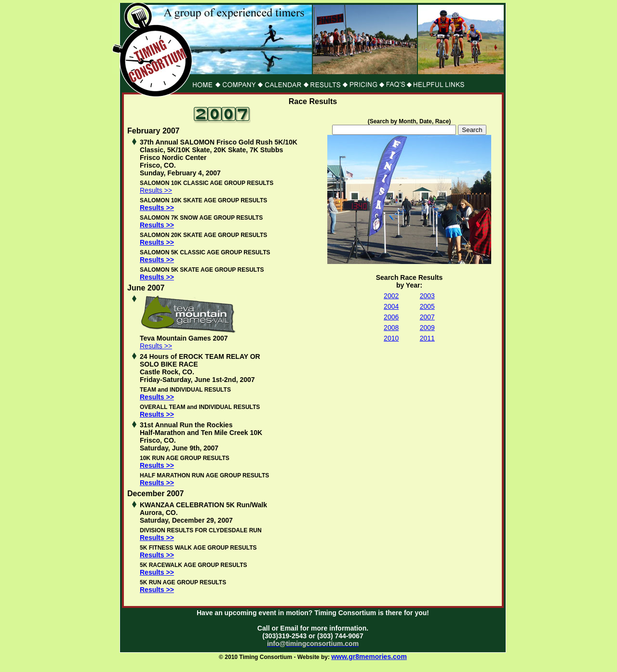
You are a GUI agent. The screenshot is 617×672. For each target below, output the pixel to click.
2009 (427, 328)
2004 (391, 306)
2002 (391, 296)
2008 (391, 328)
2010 (391, 338)
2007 (427, 317)
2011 (427, 338)
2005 (427, 306)
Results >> (156, 190)
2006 (391, 317)
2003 (427, 296)
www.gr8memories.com (369, 657)
